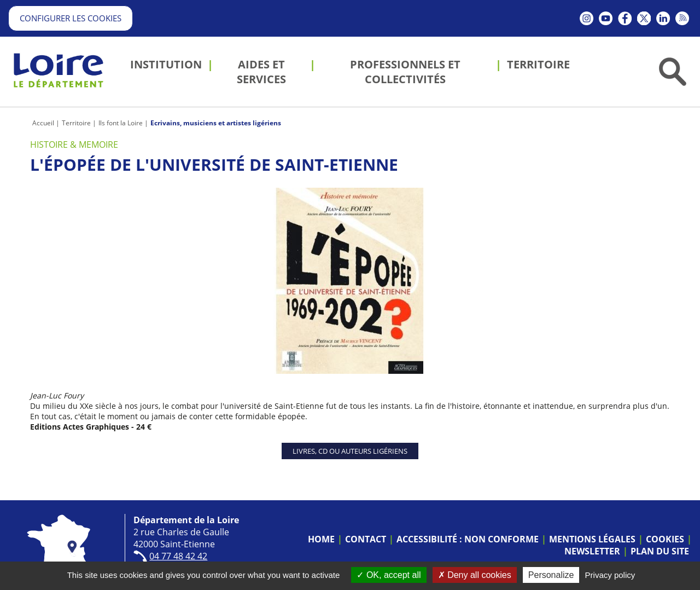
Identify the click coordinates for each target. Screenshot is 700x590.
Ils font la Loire (121, 123)
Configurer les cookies (71, 18)
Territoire (76, 123)
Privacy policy (610, 575)
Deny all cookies (475, 575)
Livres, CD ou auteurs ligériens (350, 451)
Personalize (551, 575)
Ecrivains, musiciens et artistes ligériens (216, 123)
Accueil (43, 123)
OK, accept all (389, 575)
